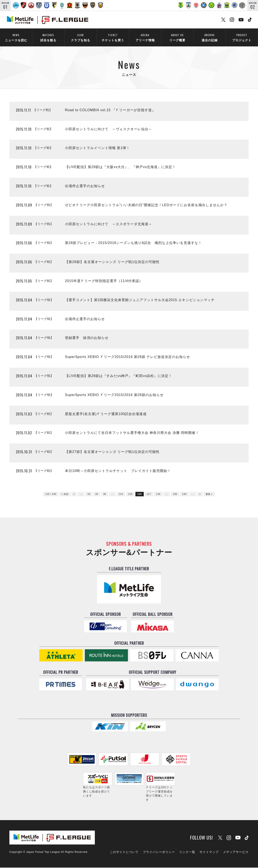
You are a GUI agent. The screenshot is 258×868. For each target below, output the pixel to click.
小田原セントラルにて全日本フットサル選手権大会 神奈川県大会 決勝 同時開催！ (132, 433)
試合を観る (48, 38)
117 (149, 495)
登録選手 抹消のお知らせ (87, 338)
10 (89, 495)
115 (130, 495)
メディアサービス (236, 852)
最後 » (209, 495)
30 (105, 495)
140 (185, 495)
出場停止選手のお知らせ (85, 186)
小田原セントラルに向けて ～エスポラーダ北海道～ (108, 224)
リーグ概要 (177, 38)
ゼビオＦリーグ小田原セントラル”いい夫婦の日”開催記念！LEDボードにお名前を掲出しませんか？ (146, 205)
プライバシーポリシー (159, 852)
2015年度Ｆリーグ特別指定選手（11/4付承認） (104, 281)
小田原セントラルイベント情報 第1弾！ (97, 149)
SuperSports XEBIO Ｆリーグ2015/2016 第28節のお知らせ (114, 395)
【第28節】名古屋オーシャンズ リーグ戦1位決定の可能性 (112, 262)
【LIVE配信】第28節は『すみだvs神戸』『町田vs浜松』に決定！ (119, 376)
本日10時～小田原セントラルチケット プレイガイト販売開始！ (118, 471)
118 (158, 495)
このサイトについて (124, 852)
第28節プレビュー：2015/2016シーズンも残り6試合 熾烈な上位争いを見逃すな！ (133, 243)
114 (121, 495)
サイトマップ (209, 852)
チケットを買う (113, 38)
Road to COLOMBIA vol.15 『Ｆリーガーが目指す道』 (110, 110)
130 (175, 495)
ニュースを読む (16, 38)
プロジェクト (242, 38)
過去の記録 (210, 38)
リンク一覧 (187, 852)
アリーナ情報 (145, 38)
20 (97, 495)
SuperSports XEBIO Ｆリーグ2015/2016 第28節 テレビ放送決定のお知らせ (128, 357)
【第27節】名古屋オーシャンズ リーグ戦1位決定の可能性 (112, 452)
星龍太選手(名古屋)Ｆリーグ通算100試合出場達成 (106, 414)
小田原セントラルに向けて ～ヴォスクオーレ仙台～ (108, 129)
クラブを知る (81, 38)
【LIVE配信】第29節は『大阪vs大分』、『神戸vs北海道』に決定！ (120, 168)
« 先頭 (65, 495)
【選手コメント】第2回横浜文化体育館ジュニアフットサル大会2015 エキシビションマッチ (140, 300)
